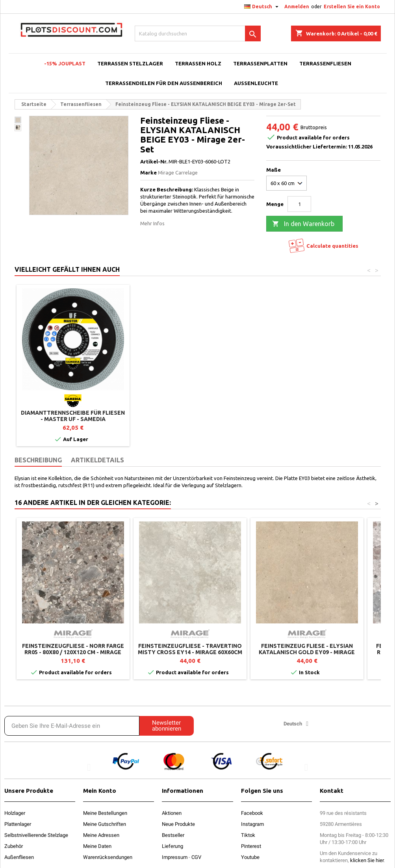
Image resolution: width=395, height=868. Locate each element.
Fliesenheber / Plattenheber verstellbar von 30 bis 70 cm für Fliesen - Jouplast (73, 419)
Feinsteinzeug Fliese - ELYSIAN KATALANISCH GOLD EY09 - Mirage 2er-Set (307, 652)
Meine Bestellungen (105, 813)
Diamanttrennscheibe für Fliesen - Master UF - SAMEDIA (307, 416)
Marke (148, 172)
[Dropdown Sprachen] (262, 7)
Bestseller (173, 835)
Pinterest (251, 846)
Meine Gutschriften (105, 824)
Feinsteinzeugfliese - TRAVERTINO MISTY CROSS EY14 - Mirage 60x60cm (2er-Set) (190, 652)
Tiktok (248, 835)
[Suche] (198, 33)
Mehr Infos (152, 223)
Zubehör (14, 846)
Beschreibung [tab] (38, 460)
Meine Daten (97, 846)
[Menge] (299, 204)
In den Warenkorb (303, 224)
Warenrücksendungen (108, 857)
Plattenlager (18, 824)
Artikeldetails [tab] (97, 460)
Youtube (250, 857)
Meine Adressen (101, 835)
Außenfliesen (19, 857)
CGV (196, 857)
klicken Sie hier (367, 860)
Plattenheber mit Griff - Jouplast (190, 416)
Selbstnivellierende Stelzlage (36, 835)
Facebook (252, 813)
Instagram (252, 824)
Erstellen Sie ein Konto (352, 6)
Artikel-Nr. (154, 161)
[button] (89, 767)
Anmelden (297, 6)
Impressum (175, 857)
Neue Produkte (178, 824)
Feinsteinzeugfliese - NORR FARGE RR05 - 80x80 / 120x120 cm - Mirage (73, 649)
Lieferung (172, 846)
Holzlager (15, 813)
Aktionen (172, 813)
